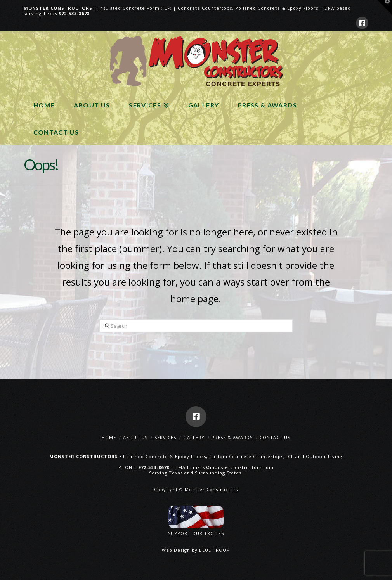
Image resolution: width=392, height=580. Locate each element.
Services (165, 437)
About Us (135, 437)
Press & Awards (232, 437)
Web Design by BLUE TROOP (196, 550)
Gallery (194, 437)
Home (109, 437)
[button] (385, 7)
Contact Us (275, 437)
